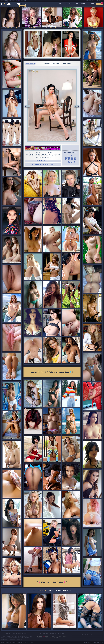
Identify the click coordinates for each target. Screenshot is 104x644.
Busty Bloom (22, 1)
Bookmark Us (87, 634)
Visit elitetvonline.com (43, 161)
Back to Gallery (30, 64)
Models (84, 4)
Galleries (68, 4)
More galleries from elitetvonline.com (43, 164)
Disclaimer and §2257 (97, 642)
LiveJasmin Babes (13, 1)
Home (59, 4)
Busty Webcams (99, 1)
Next (77, 106)
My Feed (99, 4)
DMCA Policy (87, 642)
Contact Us (87, 638)
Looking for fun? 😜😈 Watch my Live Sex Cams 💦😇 (52, 372)
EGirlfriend (14, 5)
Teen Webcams (89, 1)
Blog (76, 4)
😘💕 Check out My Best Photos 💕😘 (52, 582)
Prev (28, 106)
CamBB (92, 4)
